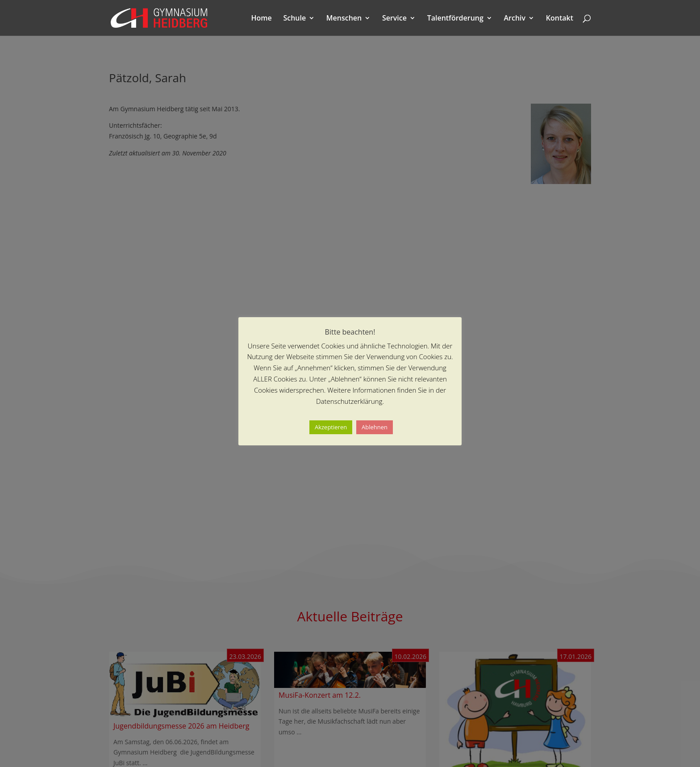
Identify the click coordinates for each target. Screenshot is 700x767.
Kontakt (560, 19)
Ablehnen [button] (375, 427)
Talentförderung (455, 19)
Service (394, 19)
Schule (294, 19)
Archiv (515, 19)
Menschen (344, 19)
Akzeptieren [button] (331, 427)
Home (262, 19)
